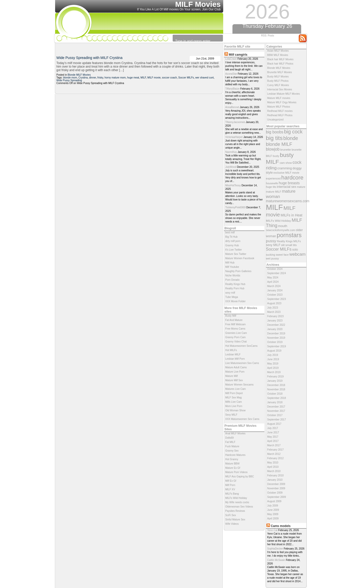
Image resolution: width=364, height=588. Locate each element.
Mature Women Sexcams (239, 385)
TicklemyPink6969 (235, 207)
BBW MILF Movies (278, 55)
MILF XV (230, 489)
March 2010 (274, 471)
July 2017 (273, 428)
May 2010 (273, 463)
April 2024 (273, 282)
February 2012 (275, 458)
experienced (273, 178)
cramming (285, 168)
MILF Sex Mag (233, 398)
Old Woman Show (235, 410)
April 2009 (273, 519)
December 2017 (276, 407)
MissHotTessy (233, 185)
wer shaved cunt (205, 78)
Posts (271, 36)
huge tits (271, 187)
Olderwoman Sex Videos (239, 507)
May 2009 (273, 514)
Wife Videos (232, 524)
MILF (274, 207)
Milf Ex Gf (231, 481)
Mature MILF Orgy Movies (282, 102)
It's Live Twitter (234, 250)
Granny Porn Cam (235, 337)
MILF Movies (198, 4)
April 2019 (273, 368)
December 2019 (276, 333)
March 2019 (274, 372)
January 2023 (275, 321)
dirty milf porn (233, 241)
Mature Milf (231, 376)
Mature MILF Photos (279, 107)
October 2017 (275, 415)
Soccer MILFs (279, 249)
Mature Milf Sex (234, 380)
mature (301, 187)
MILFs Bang (232, 494)
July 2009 (273, 506)
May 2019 (273, 364)
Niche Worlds (233, 276)
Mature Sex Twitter (236, 254)
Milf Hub (230, 263)
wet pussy (272, 258)
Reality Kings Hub (235, 284)
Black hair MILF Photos (280, 64)
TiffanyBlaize (232, 89)
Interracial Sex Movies (280, 89)
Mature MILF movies (279, 98)
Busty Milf (231, 316)
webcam (298, 254)
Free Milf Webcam (235, 324)
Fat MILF (230, 442)
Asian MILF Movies (278, 51)
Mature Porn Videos (236, 472)
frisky (100, 78)
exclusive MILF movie (286, 173)
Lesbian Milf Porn (235, 359)
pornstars (289, 235)
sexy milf (230, 293)
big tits (274, 138)
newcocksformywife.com (280, 230)
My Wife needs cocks (237, 502)
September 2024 (277, 273)
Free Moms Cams (235, 329)
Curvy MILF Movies (278, 85)
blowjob (273, 149)
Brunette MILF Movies (280, 72)
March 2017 (274, 445)
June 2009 (273, 510)
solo (295, 250)
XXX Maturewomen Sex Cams (242, 419)
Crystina (83, 78)
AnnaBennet (232, 107)
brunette (286, 150)
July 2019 (273, 355)
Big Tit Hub (231, 237)
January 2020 (275, 329)
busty (276, 156)
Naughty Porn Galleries (238, 271)
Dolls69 (229, 438)
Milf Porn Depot (234, 393)
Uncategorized (275, 120)
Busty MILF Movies (278, 77)
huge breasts (289, 183)
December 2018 (276, 385)
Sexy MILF (231, 415)
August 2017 (274, 424)
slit (283, 245)
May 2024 (273, 278)
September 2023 (277, 299)
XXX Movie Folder (235, 301)
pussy (271, 241)
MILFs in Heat (291, 215)
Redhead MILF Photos (280, 115)
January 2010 (275, 480)
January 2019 (275, 381)
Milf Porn (230, 485)
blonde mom (70, 78)
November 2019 (276, 338)
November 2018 (276, 389)
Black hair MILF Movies (280, 59)
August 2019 (274, 351)
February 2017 (275, 450)
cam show (286, 163)
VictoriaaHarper (234, 137)
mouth (283, 226)
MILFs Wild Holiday (278, 221)
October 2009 (275, 493)
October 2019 (275, 342)
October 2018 (275, 394)
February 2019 (275, 377)
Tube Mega (232, 297)
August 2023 (274, 303)
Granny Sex (232, 451)
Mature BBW (232, 464)
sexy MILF (273, 245)
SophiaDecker (275, 549)
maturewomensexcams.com (288, 201)
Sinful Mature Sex (235, 520)
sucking (270, 255)
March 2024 (274, 286)
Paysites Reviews (235, 511)
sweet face (282, 255)
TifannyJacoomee (235, 122)
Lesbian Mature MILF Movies (283, 94)
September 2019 (277, 346)
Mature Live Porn (235, 372)
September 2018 (277, 398)
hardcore (292, 178)
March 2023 (274, 312)
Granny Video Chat (236, 342)
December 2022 (276, 325)
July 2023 (273, 308)
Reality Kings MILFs (289, 241)
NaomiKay (231, 152)
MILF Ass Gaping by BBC (240, 477)
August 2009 (274, 501)
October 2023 (275, 295)
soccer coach (169, 78)
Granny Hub (232, 245)
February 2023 (275, 316)
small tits (291, 245)
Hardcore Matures (235, 455)
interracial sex (287, 187)
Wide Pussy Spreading (69, 80)
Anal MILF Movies (235, 433)
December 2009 (276, 484)
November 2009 (276, 488)
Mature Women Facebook (240, 258)
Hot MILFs (231, 350)
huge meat (133, 78)
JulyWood (231, 167)
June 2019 (273, 359)
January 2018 (275, 402)
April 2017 (273, 441)
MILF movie (154, 78)
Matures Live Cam (235, 389)
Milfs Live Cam (234, 402)
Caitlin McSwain (276, 560)
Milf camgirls (238, 55)
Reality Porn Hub (235, 288)
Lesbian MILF (233, 354)
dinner (93, 78)
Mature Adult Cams (236, 367)
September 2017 (277, 420)
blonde (291, 138)
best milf (230, 232)
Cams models (281, 526)
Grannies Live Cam (236, 333)
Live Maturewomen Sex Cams (242, 363)
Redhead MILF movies (280, 111)
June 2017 (273, 432)
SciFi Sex (231, 515)
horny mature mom (115, 78)
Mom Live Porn (234, 406)
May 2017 (273, 437)
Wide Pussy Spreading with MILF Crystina (89, 58)
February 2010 (275, 475)
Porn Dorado (232, 280)
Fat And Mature (234, 320)
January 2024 (275, 290)
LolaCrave (231, 59)
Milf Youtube (232, 267)
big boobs (275, 132)
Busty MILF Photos (278, 81)
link (360, 509)
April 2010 (273, 467)
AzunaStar (231, 74)
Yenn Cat (272, 530)
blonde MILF (279, 144)
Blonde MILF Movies (279, 68)
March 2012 (274, 454)
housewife (272, 183)
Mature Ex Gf (233, 468)
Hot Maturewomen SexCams (241, 346)
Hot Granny (232, 459)
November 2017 (276, 411)
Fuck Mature (232, 446)
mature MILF (274, 192)
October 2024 (275, 269)
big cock (293, 132)
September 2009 (277, 497)
